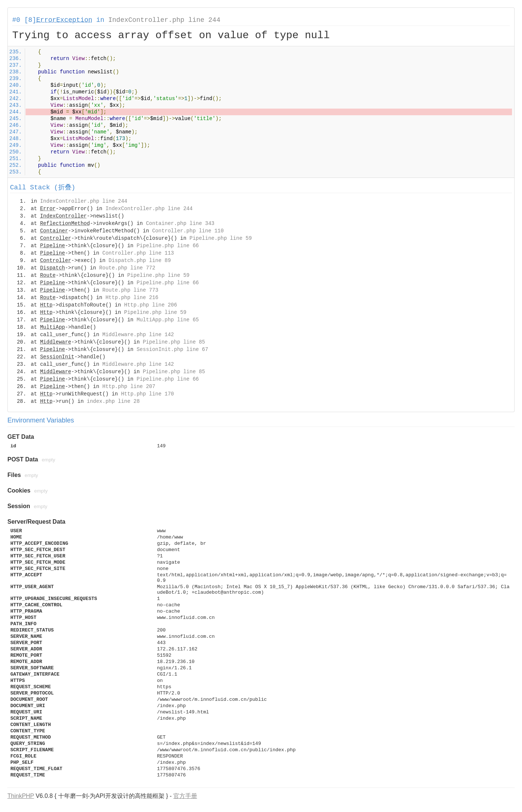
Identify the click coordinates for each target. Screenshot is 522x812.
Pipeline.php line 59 (221, 238)
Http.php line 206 (151, 305)
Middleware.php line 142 (138, 335)
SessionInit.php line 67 (172, 349)
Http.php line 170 (148, 394)
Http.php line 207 (129, 387)
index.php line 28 (113, 401)
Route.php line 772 (127, 268)
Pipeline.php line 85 (174, 342)
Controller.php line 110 (188, 231)
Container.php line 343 (180, 223)
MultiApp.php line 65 (168, 320)
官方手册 (185, 796)
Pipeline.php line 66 (168, 246)
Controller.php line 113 (138, 253)
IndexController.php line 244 (164, 20)
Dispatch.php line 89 (140, 261)
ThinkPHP (21, 796)
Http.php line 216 (132, 298)
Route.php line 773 (130, 290)
